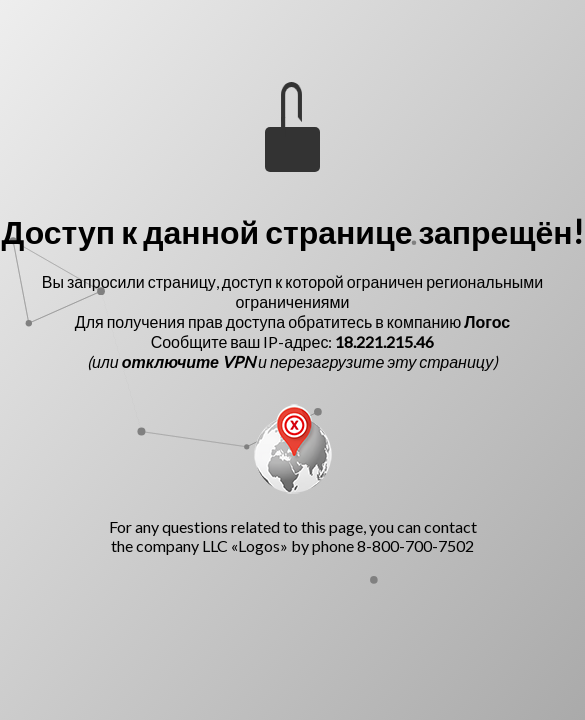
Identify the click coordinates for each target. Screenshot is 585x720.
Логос (487, 321)
